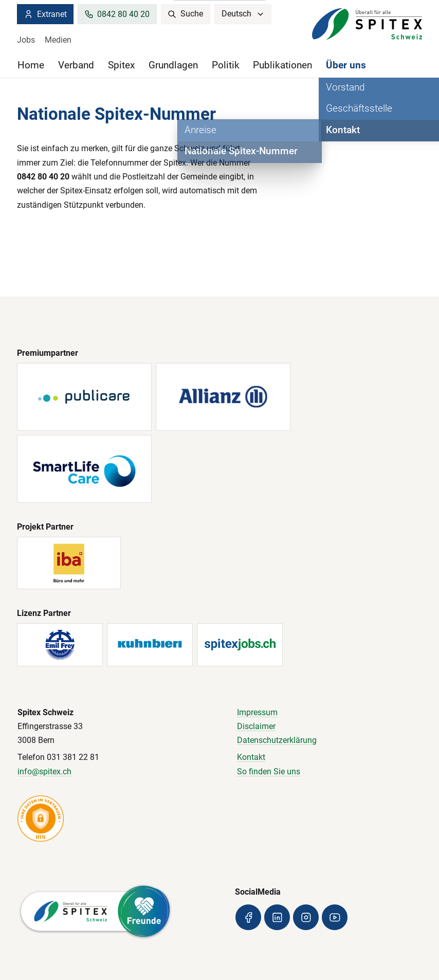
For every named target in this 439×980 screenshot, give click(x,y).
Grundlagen (173, 65)
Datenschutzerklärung (277, 740)
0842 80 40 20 (117, 14)
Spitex (121, 65)
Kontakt (251, 757)
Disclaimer (256, 726)
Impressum (257, 712)
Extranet (45, 14)
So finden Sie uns (269, 772)
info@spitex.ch (44, 772)
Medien (58, 40)
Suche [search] (185, 14)
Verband (76, 65)
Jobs (26, 40)
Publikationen (282, 65)
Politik (226, 65)
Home (31, 65)
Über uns (346, 65)
